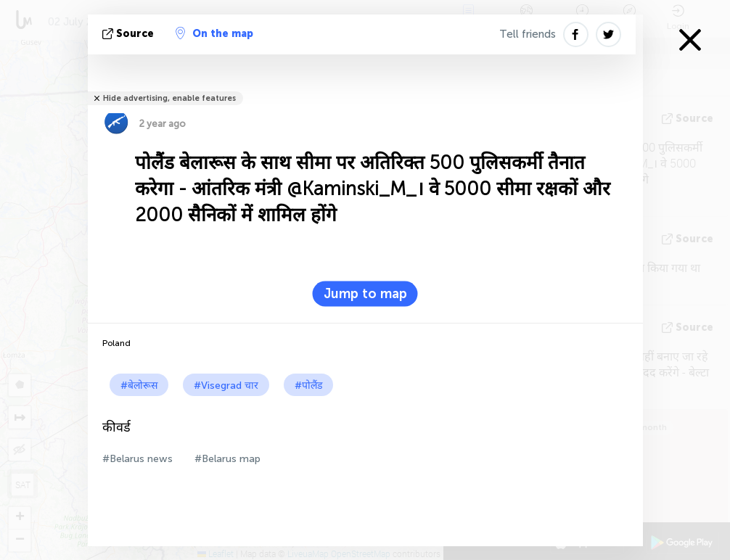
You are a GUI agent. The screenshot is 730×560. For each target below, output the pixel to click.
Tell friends (528, 34)
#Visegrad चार (226, 386)
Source (130, 34)
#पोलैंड (308, 386)
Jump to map (365, 294)
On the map (214, 33)
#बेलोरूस (139, 386)
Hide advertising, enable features (169, 98)
